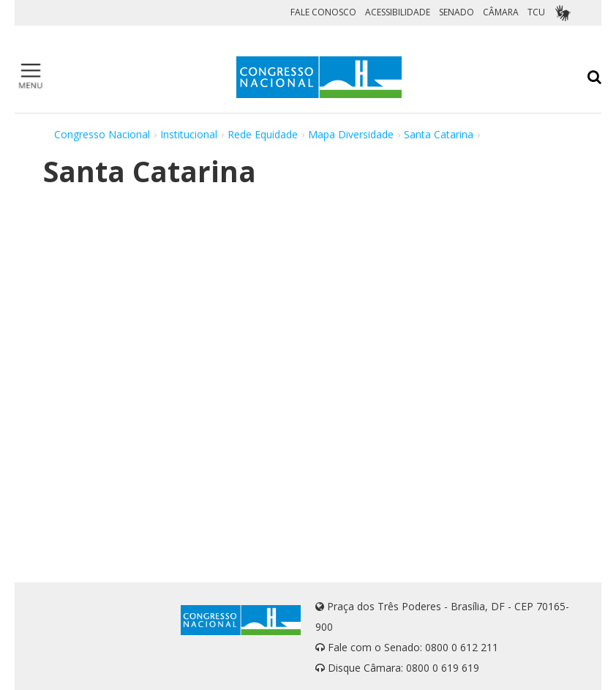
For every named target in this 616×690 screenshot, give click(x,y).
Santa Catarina (439, 134)
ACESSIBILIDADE (398, 12)
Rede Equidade (263, 134)
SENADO (457, 12)
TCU (536, 12)
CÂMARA (501, 12)
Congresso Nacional (102, 134)
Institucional (189, 134)
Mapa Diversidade (351, 134)
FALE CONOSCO (323, 12)
